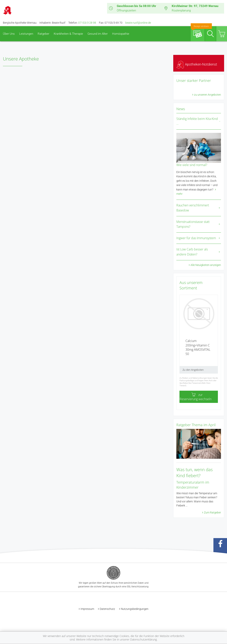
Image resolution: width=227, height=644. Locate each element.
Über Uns (9, 34)
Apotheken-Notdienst (197, 64)
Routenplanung (181, 10)
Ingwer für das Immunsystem (196, 238)
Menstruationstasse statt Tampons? (193, 224)
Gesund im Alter (98, 34)
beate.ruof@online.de (138, 23)
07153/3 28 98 (87, 23)
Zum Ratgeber (212, 512)
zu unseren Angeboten (208, 95)
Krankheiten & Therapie (68, 34)
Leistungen (26, 34)
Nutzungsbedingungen (135, 609)
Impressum (87, 609)
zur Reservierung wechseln (196, 397)
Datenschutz (107, 609)
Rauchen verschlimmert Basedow (193, 208)
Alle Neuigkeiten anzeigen (206, 265)
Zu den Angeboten (193, 370)
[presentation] (182, 336)
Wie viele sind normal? (192, 165)
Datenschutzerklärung (143, 639)
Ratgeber (43, 34)
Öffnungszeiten (126, 10)
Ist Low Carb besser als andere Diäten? (192, 252)
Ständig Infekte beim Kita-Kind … (197, 121)
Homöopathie (121, 34)
